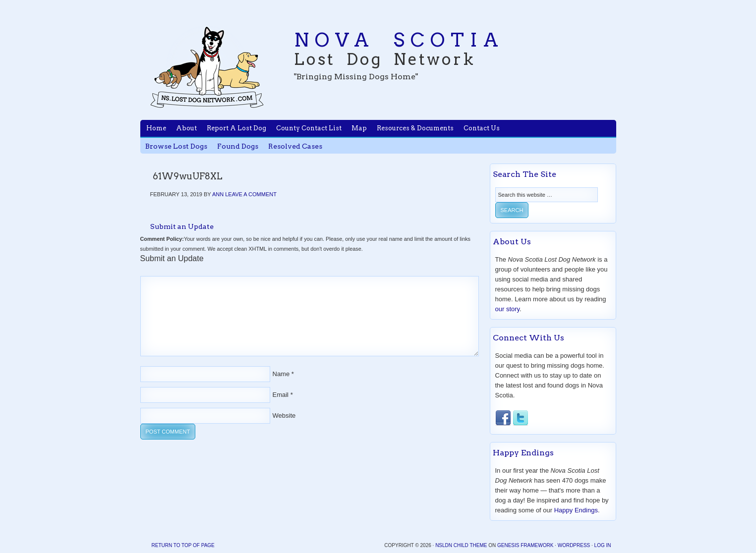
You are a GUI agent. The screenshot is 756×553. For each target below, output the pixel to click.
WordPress (574, 545)
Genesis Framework (525, 545)
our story (508, 309)
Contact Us (482, 128)
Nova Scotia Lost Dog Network (207, 67)
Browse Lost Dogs (176, 146)
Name (281, 374)
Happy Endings (576, 510)
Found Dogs (238, 146)
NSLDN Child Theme (461, 545)
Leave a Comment (251, 194)
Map (359, 128)
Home (156, 128)
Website (284, 415)
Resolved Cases (295, 146)
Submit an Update (182, 226)
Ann (218, 194)
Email (281, 395)
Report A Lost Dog (236, 128)
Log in (603, 545)
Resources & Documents (415, 128)
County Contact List (309, 128)
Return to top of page (183, 545)
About (186, 128)
